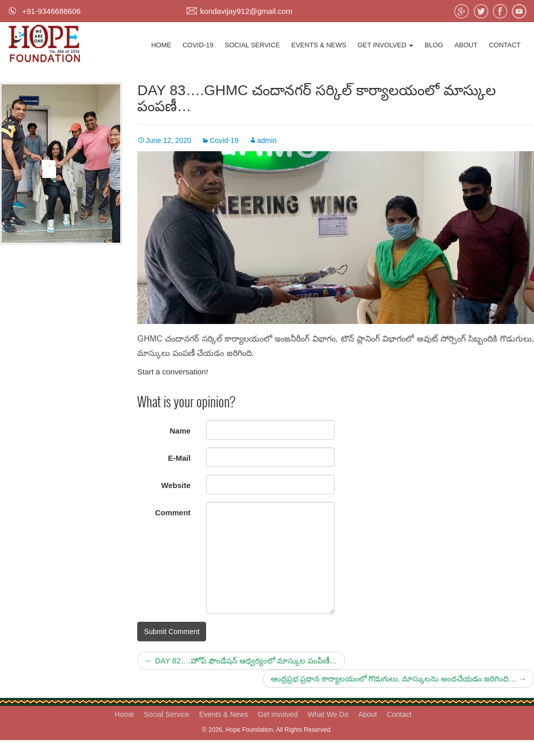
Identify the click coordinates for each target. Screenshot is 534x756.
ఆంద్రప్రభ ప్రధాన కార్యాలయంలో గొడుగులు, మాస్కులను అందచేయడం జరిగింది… (399, 679)
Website (176, 485)
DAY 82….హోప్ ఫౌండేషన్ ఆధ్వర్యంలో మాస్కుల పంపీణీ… (241, 661)
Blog (434, 45)
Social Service (252, 45)
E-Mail (179, 458)
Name (180, 431)
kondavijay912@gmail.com (246, 11)
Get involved (386, 45)
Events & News (319, 45)
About (466, 45)
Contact (505, 45)
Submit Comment (172, 632)
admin (267, 140)
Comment (173, 512)
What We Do (328, 714)
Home (161, 45)
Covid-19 (198, 45)
